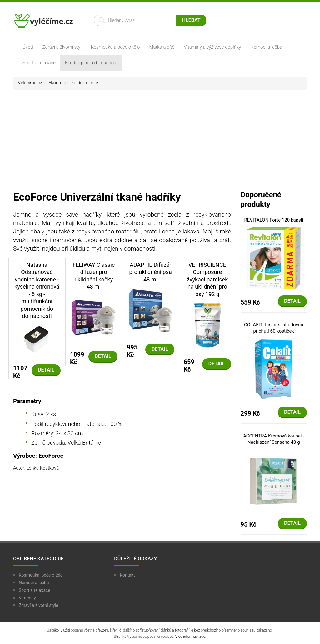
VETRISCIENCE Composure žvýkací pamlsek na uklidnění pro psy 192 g (207, 279)
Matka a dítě (162, 47)
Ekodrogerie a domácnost (91, 63)
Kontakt (127, 575)
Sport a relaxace (39, 63)
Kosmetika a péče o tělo (115, 47)
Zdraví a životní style (38, 605)
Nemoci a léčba (266, 47)
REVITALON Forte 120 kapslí (274, 220)
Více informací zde (190, 637)
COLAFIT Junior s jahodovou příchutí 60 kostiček (274, 328)
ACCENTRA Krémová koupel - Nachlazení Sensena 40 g (274, 439)
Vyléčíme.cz (30, 83)
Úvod (28, 47)
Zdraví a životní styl (62, 47)
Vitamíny (27, 598)
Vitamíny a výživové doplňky (212, 47)
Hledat (191, 20)
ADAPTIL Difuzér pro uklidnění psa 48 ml (151, 272)
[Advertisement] (160, 143)
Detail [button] (46, 370)
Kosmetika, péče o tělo (41, 575)
